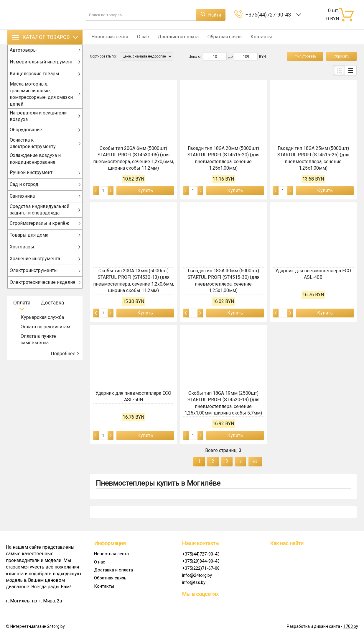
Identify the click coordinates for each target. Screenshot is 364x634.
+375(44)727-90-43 (269, 15)
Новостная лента (108, 37)
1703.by (351, 626)
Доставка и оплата (174, 37)
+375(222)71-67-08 (201, 568)
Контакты (254, 37)
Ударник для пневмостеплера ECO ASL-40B (313, 274)
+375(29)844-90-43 (201, 561)
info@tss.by (194, 582)
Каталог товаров (45, 37)
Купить (145, 190)
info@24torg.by (197, 575)
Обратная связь (219, 37)
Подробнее (65, 359)
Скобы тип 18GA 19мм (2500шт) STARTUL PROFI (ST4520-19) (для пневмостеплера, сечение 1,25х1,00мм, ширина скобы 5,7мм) (223, 403)
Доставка (52, 308)
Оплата (22, 308)
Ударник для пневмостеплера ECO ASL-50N (133, 396)
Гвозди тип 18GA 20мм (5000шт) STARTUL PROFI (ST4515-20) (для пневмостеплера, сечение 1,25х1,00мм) (223, 158)
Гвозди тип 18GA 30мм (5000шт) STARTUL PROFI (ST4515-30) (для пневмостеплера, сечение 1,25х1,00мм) (223, 281)
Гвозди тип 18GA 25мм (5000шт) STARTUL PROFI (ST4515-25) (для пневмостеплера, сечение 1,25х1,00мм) (313, 158)
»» (255, 461)
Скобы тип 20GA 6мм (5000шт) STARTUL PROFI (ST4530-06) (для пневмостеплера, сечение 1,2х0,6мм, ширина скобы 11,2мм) (134, 158)
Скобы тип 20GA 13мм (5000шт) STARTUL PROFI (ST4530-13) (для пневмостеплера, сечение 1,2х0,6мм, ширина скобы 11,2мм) (134, 281)
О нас (140, 37)
